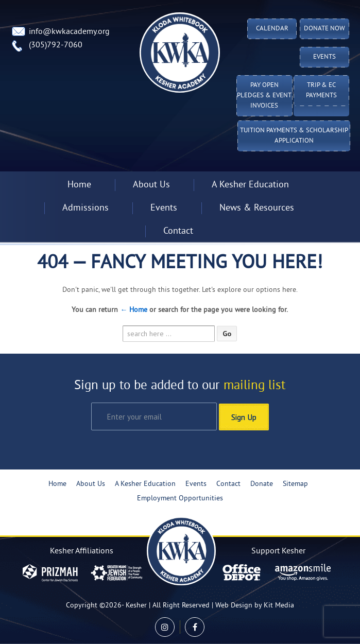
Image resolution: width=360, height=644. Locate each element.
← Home (134, 310)
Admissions (85, 208)
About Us (151, 185)
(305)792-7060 (56, 45)
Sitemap (295, 484)
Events (324, 57)
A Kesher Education (250, 185)
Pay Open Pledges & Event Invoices (264, 96)
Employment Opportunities (180, 498)
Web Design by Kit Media (255, 605)
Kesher (136, 605)
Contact (178, 231)
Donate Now (324, 29)
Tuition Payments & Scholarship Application (294, 136)
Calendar (272, 29)
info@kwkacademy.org (69, 32)
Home (79, 185)
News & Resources (257, 208)
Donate (262, 484)
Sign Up (244, 416)
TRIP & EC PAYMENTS (321, 91)
